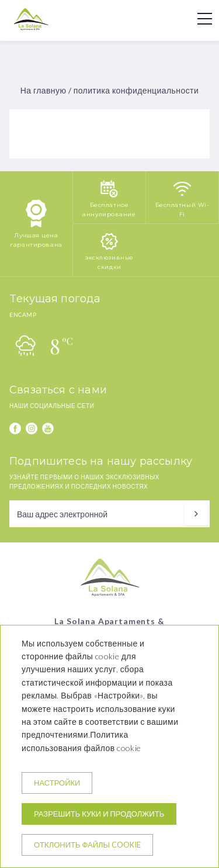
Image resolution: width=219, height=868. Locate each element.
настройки (57, 783)
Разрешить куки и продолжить (99, 814)
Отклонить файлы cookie (87, 845)
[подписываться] (196, 514)
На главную (44, 90)
